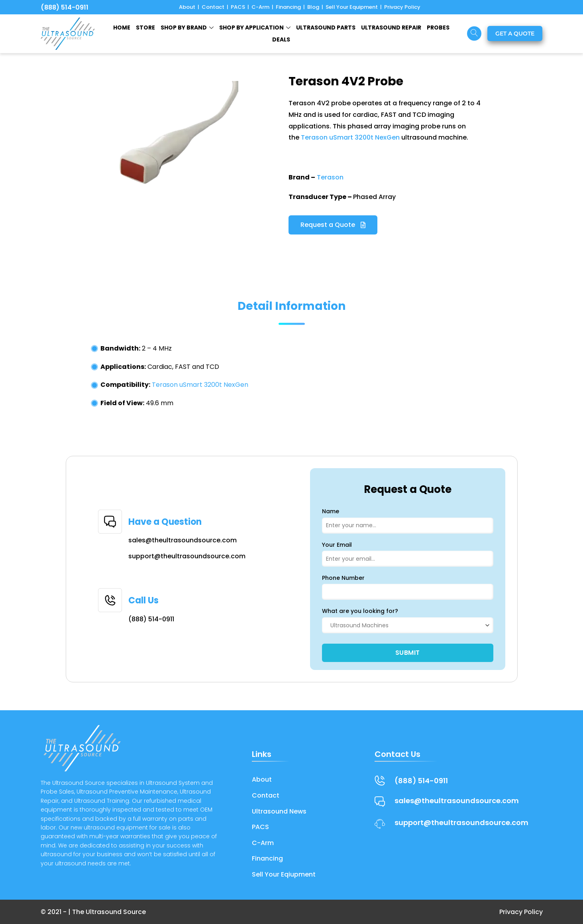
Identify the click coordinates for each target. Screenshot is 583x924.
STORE (145, 28)
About (187, 7)
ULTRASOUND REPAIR (391, 28)
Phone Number (343, 578)
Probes (438, 28)
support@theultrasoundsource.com (187, 556)
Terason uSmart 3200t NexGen (350, 137)
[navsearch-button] (474, 33)
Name (331, 511)
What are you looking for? (360, 611)
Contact (213, 7)
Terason (330, 177)
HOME (122, 28)
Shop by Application (255, 28)
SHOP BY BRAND (187, 28)
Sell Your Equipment (352, 7)
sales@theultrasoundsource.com (183, 540)
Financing (288, 7)
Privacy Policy (402, 7)
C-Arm (260, 7)
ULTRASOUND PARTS (326, 28)
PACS (238, 7)
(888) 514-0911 (65, 7)
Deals (281, 39)
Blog (313, 7)
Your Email (337, 545)
